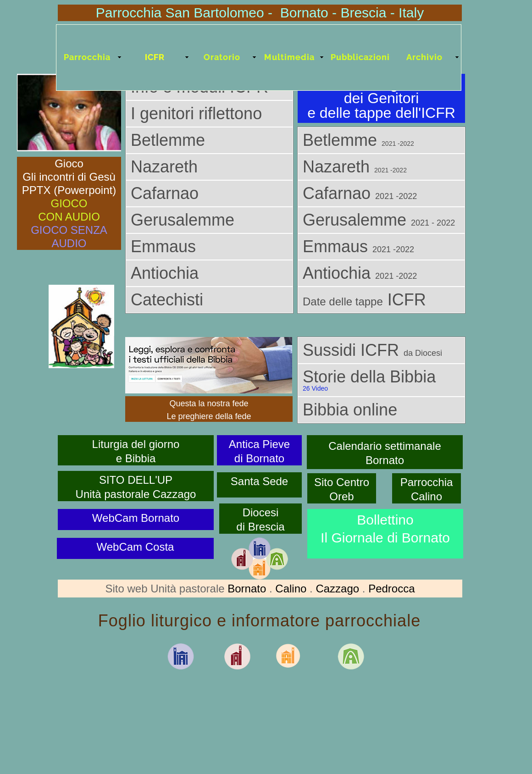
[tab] (209, 114)
